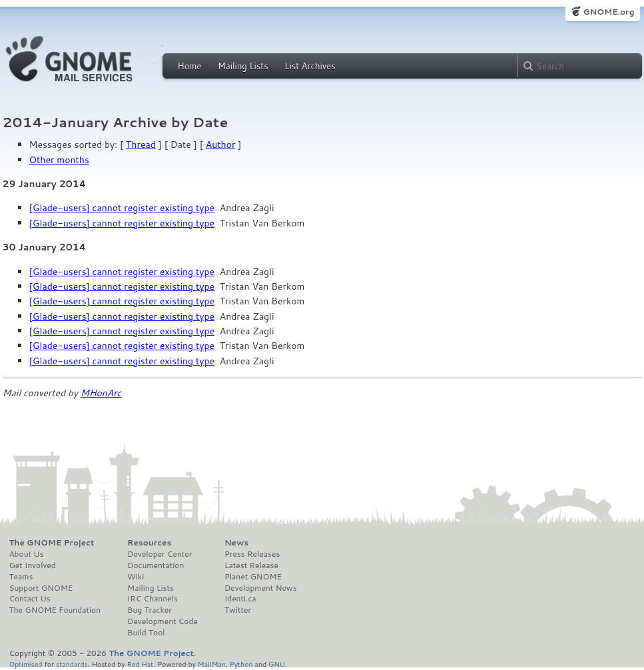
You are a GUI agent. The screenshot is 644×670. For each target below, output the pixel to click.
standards (72, 664)
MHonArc (101, 393)
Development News (261, 588)
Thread (141, 145)
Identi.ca (240, 599)
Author (221, 145)
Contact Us (30, 599)
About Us (27, 554)
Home (190, 66)
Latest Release (251, 565)
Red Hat (140, 664)
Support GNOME (41, 588)
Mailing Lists (243, 66)
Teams (21, 577)
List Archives (310, 66)
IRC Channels (153, 599)
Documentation (156, 565)
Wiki (136, 577)
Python (241, 664)
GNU (277, 664)
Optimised (26, 664)
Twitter (238, 610)
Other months (59, 160)
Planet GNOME (253, 577)
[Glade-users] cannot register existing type (122, 208)
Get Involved (33, 565)
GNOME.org (608, 12)
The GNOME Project (52, 543)
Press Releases (252, 554)
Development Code (162, 621)
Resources (149, 543)
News (236, 543)
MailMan (212, 664)
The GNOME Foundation (55, 610)
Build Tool (146, 633)
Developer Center (160, 554)
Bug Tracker (150, 610)
